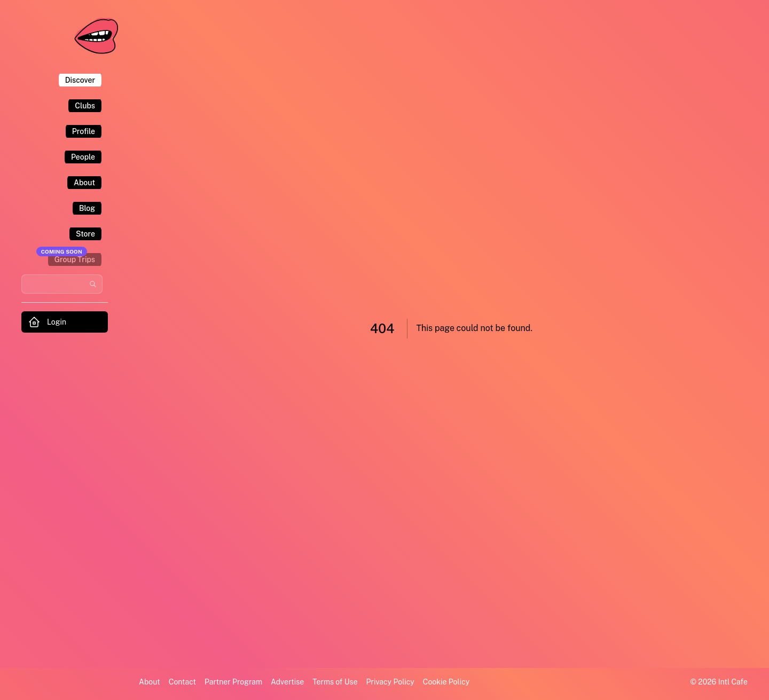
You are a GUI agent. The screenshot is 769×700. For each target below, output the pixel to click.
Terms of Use (335, 682)
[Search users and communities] (62, 284)
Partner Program (233, 682)
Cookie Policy (446, 682)
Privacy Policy (390, 682)
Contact (182, 682)
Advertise (287, 682)
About (150, 682)
